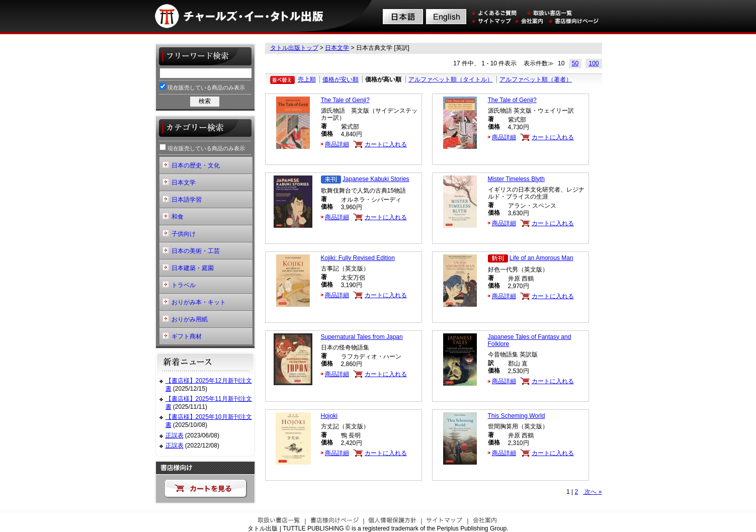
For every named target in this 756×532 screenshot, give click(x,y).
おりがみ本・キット (199, 302)
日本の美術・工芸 (196, 251)
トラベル (184, 285)
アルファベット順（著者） (536, 79)
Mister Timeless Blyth (516, 179)
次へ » (592, 492)
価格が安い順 (341, 79)
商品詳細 (337, 144)
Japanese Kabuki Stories (376, 179)
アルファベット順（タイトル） (451, 79)
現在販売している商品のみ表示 (202, 87)
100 (594, 63)
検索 (205, 101)
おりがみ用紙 (190, 319)
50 (575, 63)
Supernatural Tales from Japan (362, 337)
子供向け (184, 234)
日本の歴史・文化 (196, 165)
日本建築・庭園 (193, 268)
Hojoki (329, 416)
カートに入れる (386, 144)
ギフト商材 (187, 336)
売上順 (307, 79)
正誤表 (175, 435)
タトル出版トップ (294, 48)
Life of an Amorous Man (541, 258)
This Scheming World (517, 416)
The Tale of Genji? (345, 100)
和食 (178, 217)
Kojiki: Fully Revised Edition (358, 258)
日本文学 (337, 48)
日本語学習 (187, 200)
